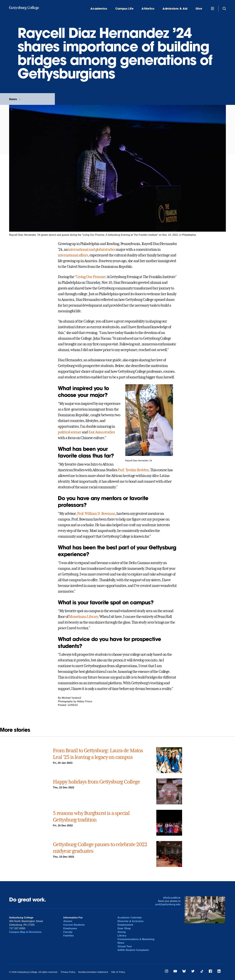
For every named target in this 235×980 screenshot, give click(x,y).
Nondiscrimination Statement (93, 972)
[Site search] (224, 8)
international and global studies (92, 250)
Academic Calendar (130, 918)
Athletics (148, 9)
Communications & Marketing (136, 939)
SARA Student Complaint (133, 950)
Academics (99, 9)
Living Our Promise (91, 277)
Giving (122, 932)
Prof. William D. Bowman (96, 514)
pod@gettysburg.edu (168, 904)
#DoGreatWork (172, 898)
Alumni (68, 921)
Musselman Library (83, 617)
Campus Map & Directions (25, 932)
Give (199, 9)
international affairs (73, 255)
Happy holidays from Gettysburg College (96, 782)
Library (122, 936)
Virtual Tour (125, 946)
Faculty (68, 932)
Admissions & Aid (175, 9)
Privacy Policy (68, 972)
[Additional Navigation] (212, 8)
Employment (125, 925)
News (13, 99)
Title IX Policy (118, 972)
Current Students (74, 925)
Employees (70, 928)
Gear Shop (124, 928)
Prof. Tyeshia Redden (133, 470)
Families (69, 936)
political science (70, 432)
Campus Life (124, 9)
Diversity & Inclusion (131, 921)
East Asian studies (102, 432)
